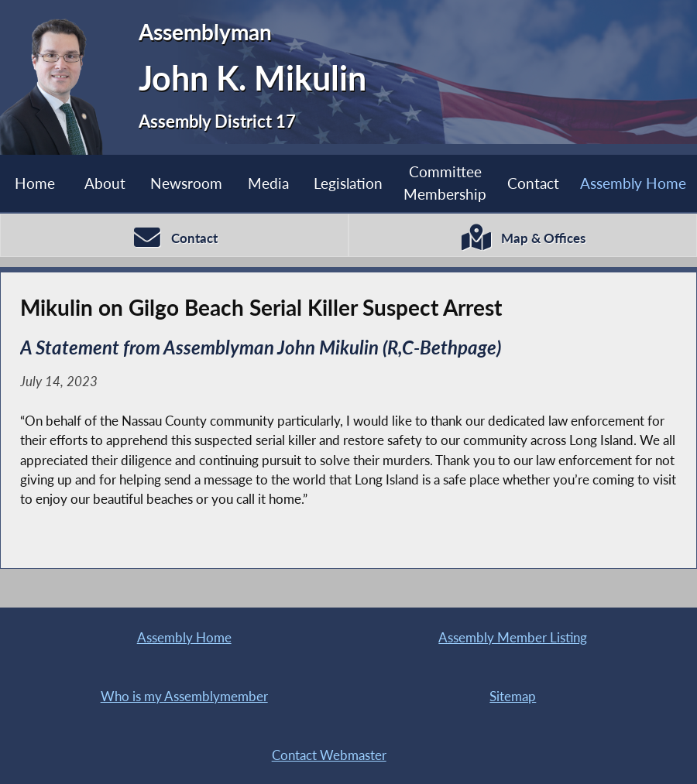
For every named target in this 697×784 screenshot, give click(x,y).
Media (268, 183)
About (105, 183)
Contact (533, 183)
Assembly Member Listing (513, 637)
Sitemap (513, 696)
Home (35, 183)
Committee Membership (445, 183)
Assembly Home (633, 183)
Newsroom (186, 183)
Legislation (348, 183)
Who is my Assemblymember (184, 696)
